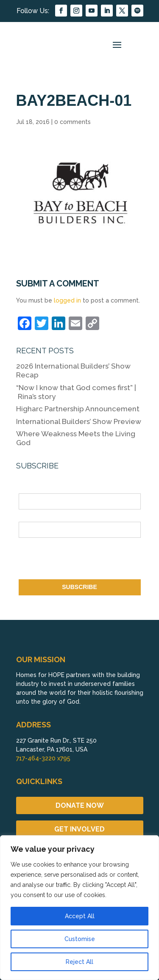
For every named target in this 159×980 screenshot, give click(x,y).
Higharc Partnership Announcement (78, 409)
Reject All (79, 962)
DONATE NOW (80, 805)
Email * (29, 517)
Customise (80, 939)
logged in (67, 300)
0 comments (73, 122)
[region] (79, 908)
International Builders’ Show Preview (79, 421)
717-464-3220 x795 (43, 758)
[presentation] (83, 560)
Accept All (80, 916)
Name (27, 489)
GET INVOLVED (79, 829)
